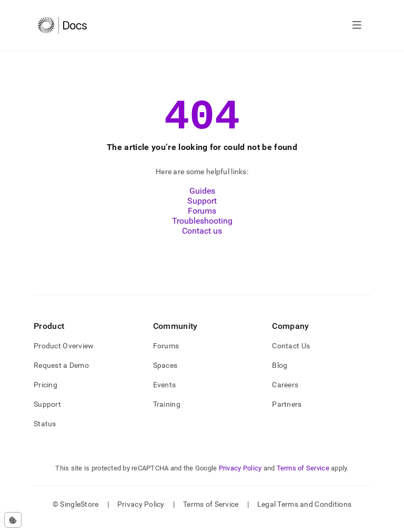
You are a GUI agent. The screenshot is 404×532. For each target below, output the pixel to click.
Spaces (165, 375)
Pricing (46, 394)
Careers (285, 394)
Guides (202, 200)
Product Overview (64, 355)
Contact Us (291, 355)
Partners (287, 414)
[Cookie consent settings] (13, 520)
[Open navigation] (357, 25)
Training (167, 414)
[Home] (62, 25)
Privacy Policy (240, 478)
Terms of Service (303, 478)
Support (202, 210)
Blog (280, 375)
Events (165, 394)
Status (45, 433)
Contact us (202, 240)
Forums (202, 220)
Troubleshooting (202, 230)
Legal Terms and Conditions (304, 514)
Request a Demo (61, 375)
